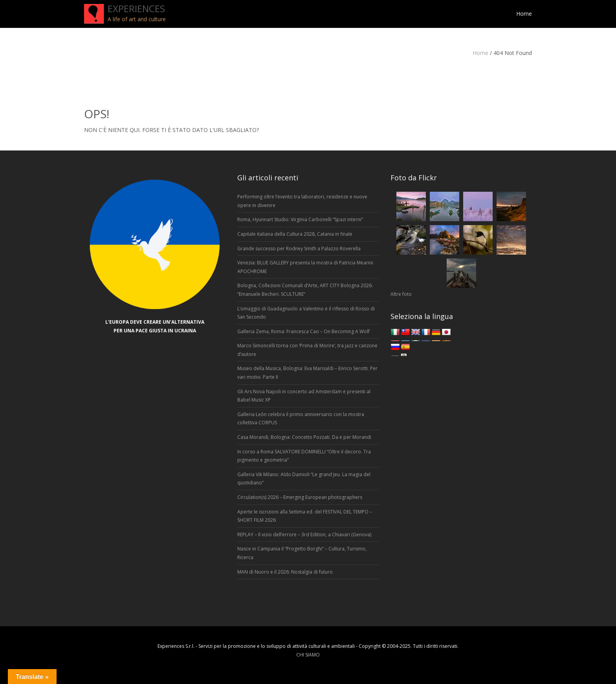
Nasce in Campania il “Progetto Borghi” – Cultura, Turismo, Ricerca (302, 553)
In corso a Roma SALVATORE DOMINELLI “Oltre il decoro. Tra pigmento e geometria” (304, 456)
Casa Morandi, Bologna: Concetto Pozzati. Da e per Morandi (304, 437)
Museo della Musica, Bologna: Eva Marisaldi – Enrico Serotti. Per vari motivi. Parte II (307, 373)
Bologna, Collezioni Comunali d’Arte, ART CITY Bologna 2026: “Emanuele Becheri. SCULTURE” (305, 290)
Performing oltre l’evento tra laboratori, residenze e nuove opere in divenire (302, 201)
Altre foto (401, 294)
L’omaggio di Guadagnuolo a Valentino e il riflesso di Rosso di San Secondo (306, 313)
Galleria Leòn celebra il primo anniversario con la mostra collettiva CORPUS (301, 419)
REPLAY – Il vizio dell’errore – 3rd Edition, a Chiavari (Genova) (304, 535)
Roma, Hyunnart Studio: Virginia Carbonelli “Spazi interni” (300, 219)
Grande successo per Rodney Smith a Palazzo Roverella (299, 248)
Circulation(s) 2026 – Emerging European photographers (300, 497)
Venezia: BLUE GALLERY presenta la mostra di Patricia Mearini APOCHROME (305, 267)
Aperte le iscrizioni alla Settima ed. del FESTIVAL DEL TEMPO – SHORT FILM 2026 (305, 516)
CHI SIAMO (308, 655)
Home (480, 53)
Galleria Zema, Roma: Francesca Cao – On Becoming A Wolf (303, 331)
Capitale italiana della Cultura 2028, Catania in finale (295, 234)
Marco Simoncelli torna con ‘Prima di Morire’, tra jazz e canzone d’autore (307, 350)
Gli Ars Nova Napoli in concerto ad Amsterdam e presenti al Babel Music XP (304, 396)
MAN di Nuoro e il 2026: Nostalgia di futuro (285, 572)
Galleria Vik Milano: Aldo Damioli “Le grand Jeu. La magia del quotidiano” (304, 479)
